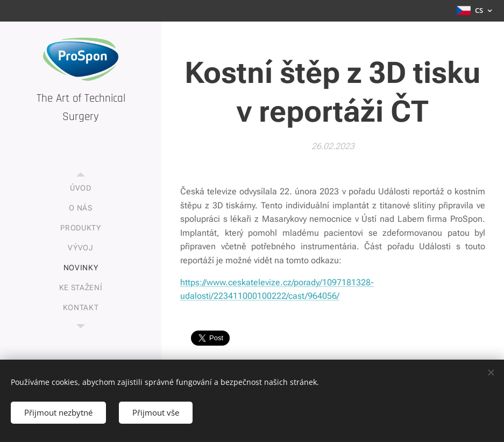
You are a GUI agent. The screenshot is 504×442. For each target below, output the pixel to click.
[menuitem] (81, 188)
